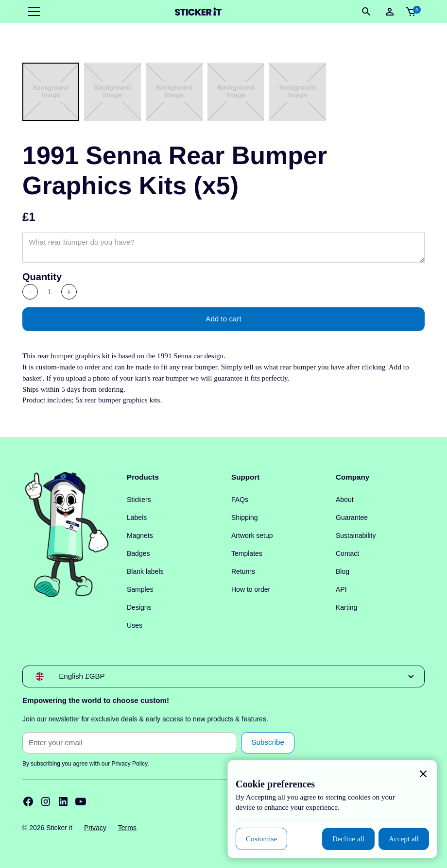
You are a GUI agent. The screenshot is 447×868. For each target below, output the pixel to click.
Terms (127, 828)
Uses (135, 625)
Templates (247, 553)
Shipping (245, 517)
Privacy (95, 828)
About (345, 500)
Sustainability (356, 535)
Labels (137, 517)
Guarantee (352, 517)
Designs (139, 607)
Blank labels (145, 571)
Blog (343, 571)
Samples (140, 589)
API (341, 589)
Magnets (140, 535)
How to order (251, 589)
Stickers (139, 500)
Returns (243, 571)
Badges (138, 553)
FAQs (240, 500)
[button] (32, 12)
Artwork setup (252, 535)
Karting (346, 607)
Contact (347, 553)
